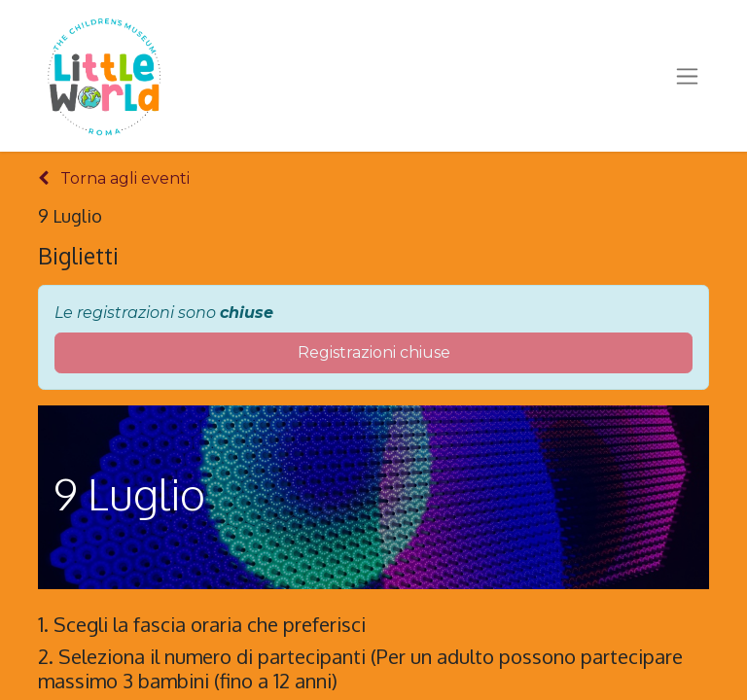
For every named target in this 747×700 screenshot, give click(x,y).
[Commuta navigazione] (687, 76)
